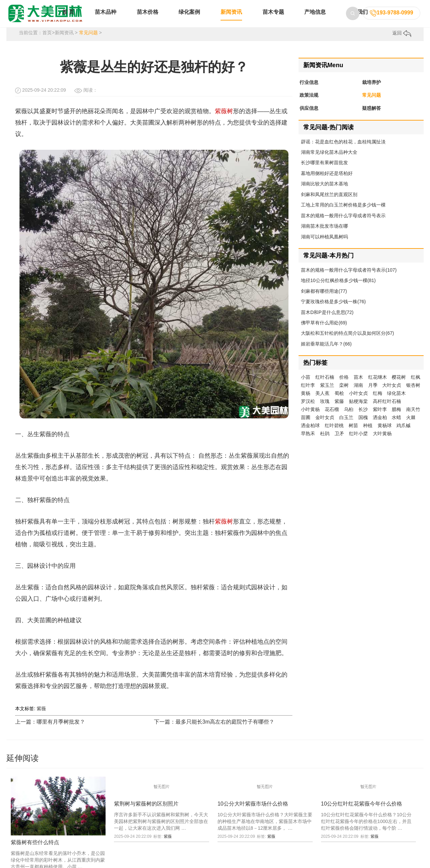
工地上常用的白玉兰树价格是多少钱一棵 (343, 214)
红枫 (416, 386)
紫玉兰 (327, 394)
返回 (402, 42)
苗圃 (306, 426)
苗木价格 (148, 19)
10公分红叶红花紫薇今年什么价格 (362, 812)
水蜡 (396, 426)
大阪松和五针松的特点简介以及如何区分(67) (347, 342)
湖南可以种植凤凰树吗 (324, 245)
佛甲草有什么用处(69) (324, 331)
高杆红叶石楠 (387, 410)
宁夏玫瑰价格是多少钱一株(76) (333, 311)
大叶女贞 (392, 394)
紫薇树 (224, 120)
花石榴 (332, 418)
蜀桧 (339, 402)
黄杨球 (385, 435)
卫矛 (339, 443)
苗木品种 (106, 19)
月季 (373, 394)
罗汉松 (308, 410)
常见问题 (88, 42)
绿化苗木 (396, 402)
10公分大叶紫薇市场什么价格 (253, 812)
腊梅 (396, 418)
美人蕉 (322, 402)
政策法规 (309, 104)
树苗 (353, 435)
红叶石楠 (325, 386)
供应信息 (309, 117)
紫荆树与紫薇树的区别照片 (146, 812)
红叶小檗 (358, 443)
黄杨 (306, 402)
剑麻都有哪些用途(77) (324, 300)
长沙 (363, 418)
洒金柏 (380, 426)
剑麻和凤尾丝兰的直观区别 (329, 203)
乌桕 (349, 418)
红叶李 (308, 394)
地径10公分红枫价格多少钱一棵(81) (338, 289)
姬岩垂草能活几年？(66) (326, 353)
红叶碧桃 (334, 435)
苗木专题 (273, 19)
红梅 (378, 402)
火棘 (411, 426)
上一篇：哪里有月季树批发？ (50, 730)
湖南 (358, 394)
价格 (344, 386)
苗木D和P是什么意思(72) (327, 321)
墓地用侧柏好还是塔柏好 (327, 182)
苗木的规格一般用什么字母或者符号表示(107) (349, 279)
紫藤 (339, 410)
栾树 (344, 394)
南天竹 (413, 418)
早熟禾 (308, 443)
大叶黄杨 (382, 443)
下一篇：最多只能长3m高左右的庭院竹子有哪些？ (214, 730)
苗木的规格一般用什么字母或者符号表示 (343, 224)
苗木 (358, 386)
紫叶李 (380, 418)
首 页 (68, 19)
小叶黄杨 (310, 418)
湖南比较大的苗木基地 (324, 193)
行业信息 (309, 91)
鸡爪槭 (403, 435)
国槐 (363, 426)
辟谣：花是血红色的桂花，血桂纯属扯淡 (343, 150)
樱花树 (399, 386)
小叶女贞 (358, 402)
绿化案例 (189, 19)
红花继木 (378, 386)
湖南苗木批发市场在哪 (324, 235)
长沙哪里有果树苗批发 (324, 172)
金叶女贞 (325, 426)
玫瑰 (325, 410)
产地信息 (315, 19)
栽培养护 (372, 91)
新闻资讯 (231, 19)
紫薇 (41, 717)
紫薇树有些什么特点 (35, 851)
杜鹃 (325, 443)
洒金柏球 (310, 435)
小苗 (306, 386)
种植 (368, 435)
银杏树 (413, 394)
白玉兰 (346, 426)
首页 (47, 42)
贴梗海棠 (358, 410)
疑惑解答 (372, 117)
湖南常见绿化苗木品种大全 (329, 161)
